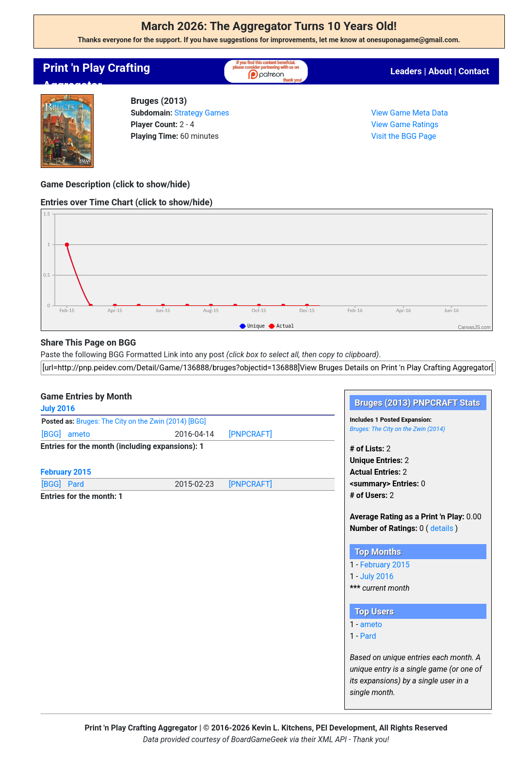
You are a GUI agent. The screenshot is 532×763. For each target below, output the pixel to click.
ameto (79, 434)
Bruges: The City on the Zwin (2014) (131, 422)
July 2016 (58, 408)
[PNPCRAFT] (250, 434)
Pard (76, 484)
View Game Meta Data (410, 113)
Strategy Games (202, 113)
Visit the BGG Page (404, 136)
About (440, 71)
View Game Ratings (405, 124)
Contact (474, 71)
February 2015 (66, 472)
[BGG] (197, 422)
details (442, 528)
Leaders (406, 71)
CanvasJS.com (474, 327)
